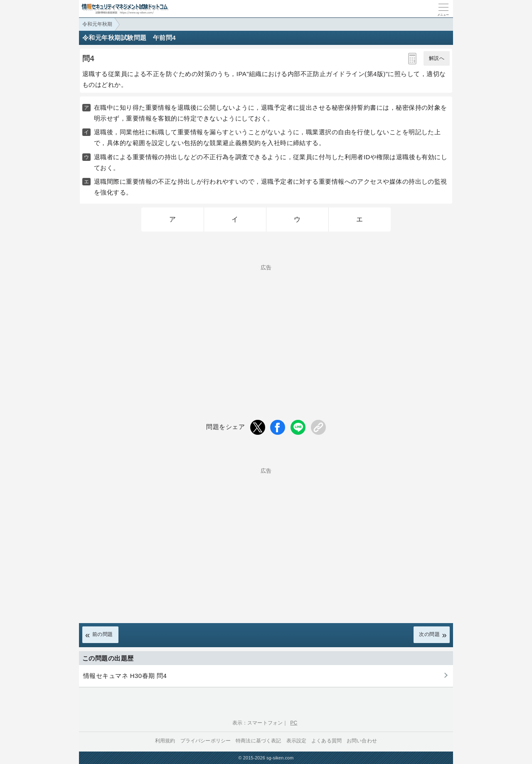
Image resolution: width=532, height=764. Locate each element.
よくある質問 (326, 741)
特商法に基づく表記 (258, 741)
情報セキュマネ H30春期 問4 (125, 676)
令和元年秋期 (97, 24)
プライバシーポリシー (206, 741)
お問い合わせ (362, 741)
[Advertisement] (266, 328)
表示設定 (297, 741)
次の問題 (429, 634)
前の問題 (103, 634)
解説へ (437, 58)
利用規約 (165, 741)
